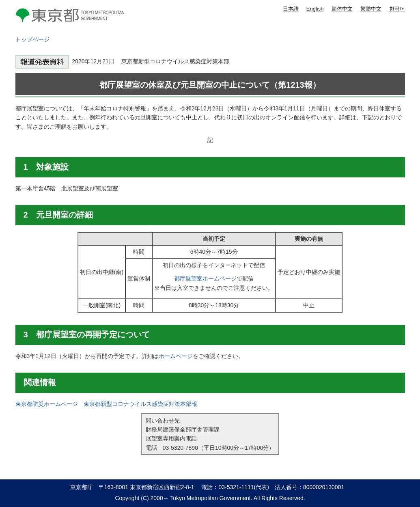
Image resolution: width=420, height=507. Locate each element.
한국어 (397, 9)
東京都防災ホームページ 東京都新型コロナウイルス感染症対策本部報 (106, 404)
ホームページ (176, 356)
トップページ (32, 39)
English (315, 9)
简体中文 (342, 9)
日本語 (291, 9)
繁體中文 (371, 9)
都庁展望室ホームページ (205, 278)
